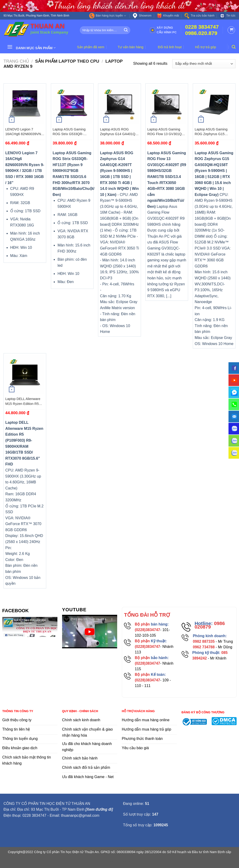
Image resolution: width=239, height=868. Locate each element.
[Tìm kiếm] (234, 47)
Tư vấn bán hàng (130, 47)
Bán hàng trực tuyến (108, 16)
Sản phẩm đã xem (91, 47)
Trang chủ (16, 61)
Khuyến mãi (168, 16)
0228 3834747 (202, 27)
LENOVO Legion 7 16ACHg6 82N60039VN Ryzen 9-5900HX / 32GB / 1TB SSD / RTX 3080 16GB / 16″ (25, 132)
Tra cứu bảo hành (199, 16)
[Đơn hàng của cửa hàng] (204, 64)
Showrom (142, 16)
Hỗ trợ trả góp (206, 47)
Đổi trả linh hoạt (170, 47)
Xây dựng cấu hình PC (163, 30)
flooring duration (119, 861)
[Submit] (126, 30)
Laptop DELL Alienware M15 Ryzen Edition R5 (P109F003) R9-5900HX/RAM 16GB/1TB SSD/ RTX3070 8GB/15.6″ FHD (24, 401)
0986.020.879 (201, 33)
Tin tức (228, 16)
